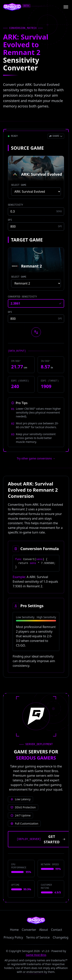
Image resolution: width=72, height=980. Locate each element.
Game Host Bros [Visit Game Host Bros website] (36, 955)
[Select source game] (36, 192)
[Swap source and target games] (36, 332)
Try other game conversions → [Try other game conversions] (36, 458)
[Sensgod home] (12, 7)
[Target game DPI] (36, 319)
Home (14, 930)
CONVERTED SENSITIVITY (22, 297)
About (43, 930)
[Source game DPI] (36, 226)
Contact (56, 930)
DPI (10, 220)
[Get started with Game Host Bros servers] (40, 839)
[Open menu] (66, 7)
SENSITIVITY (15, 205)
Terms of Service (38, 937)
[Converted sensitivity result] (36, 303)
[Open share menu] (56, 136)
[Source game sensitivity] (36, 211)
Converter (29, 930)
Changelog (61, 937)
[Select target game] (36, 283)
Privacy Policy (13, 937)
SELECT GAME (19, 185)
